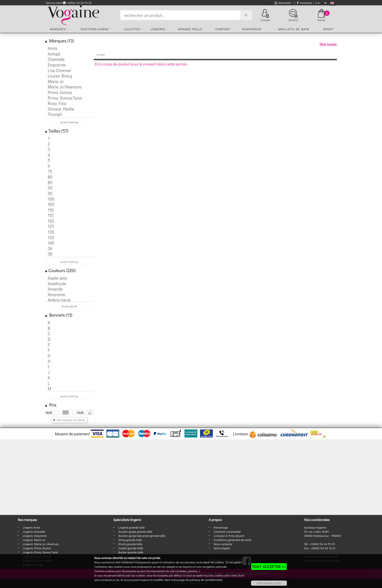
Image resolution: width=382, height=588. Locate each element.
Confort (223, 29)
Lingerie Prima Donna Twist (40, 552)
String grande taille (130, 540)
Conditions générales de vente (232, 540)
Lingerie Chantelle (34, 531)
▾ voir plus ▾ (69, 306)
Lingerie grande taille (131, 527)
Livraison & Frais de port (229, 536)
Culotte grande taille (131, 548)
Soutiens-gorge (95, 29)
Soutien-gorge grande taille (135, 531)
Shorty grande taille (130, 544)
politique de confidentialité (206, 580)
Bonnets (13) (59, 315)
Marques (58, 29)
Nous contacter (223, 544)
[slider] (58, 412)
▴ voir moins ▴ (69, 122)
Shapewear (252, 29)
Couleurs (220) (60, 270)
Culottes (132, 29)
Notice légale (222, 548)
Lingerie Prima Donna (37, 548)
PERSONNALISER (269, 583)
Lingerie (158, 29)
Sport (328, 29)
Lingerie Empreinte (35, 536)
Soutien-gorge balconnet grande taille (142, 536)
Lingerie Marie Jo (34, 540)
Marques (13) (59, 41)
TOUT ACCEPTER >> (269, 567)
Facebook (304, 3)
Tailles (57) (57, 131)
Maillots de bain (294, 29)
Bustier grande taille (131, 552)
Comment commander (227, 531)
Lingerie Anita (31, 527)
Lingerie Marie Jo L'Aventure (41, 544)
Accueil (101, 54)
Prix (51, 405)
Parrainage (221, 527)
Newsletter (283, 3)
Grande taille (190, 29)
